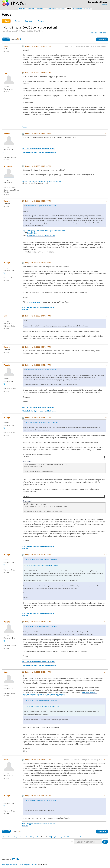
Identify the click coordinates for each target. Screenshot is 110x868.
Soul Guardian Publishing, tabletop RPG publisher (38, 149)
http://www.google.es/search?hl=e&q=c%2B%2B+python (44, 231)
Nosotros (88, 9)
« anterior (93, 33)
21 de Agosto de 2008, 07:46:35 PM (36, 73)
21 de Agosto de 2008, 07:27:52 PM (36, 46)
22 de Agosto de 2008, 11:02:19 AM (36, 365)
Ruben (6, 672)
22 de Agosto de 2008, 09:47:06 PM (36, 796)
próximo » (103, 33)
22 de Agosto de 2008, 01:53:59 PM (36, 672)
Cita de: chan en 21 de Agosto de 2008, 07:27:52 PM (40, 206)
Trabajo (40, 9)
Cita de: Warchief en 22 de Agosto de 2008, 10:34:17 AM (41, 422)
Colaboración (50, 9)
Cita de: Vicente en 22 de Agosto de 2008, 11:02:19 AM (41, 559)
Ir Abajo (6, 38)
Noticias (31, 9)
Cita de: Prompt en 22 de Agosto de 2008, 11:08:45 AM (41, 700)
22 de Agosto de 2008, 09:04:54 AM (36, 316)
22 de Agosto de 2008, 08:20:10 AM (36, 263)
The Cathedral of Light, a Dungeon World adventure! (39, 152)
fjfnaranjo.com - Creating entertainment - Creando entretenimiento (42, 181)
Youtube (25, 127)
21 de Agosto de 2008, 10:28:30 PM (36, 201)
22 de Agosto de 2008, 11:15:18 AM (36, 555)
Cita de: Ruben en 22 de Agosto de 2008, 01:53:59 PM (41, 800)
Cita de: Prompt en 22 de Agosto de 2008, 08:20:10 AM (41, 370)
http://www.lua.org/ (90, 692)
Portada (22, 9)
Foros (69, 9)
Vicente (7, 134)
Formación (78, 9)
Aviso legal (5, 865)
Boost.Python (32, 233)
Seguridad (27, 865)
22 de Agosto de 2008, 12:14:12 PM (36, 622)
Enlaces (61, 9)
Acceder (105, 4)
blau (5, 73)
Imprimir (102, 39)
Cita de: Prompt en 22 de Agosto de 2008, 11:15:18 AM (41, 627)
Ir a (72, 842)
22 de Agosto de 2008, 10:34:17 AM (36, 347)
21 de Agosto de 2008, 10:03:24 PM (36, 166)
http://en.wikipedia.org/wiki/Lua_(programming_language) (44, 695)
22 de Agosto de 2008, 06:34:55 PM (36, 760)
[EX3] (50, 837)
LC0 (5, 316)
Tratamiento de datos (17, 865)
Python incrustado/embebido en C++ (41, 235)
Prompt (7, 263)
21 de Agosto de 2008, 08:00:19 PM (36, 134)
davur (6, 760)
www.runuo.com (34, 302)
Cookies (34, 865)
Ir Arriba (6, 830)
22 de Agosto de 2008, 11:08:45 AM (36, 418)
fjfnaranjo (8, 166)
